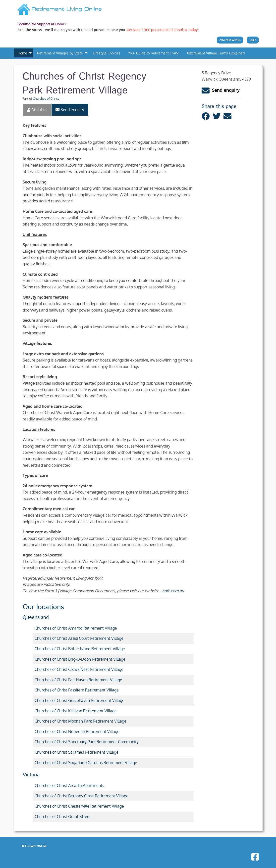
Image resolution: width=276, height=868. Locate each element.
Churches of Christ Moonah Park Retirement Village (81, 721)
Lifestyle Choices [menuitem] (107, 53)
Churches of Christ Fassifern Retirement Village (77, 690)
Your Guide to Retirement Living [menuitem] (154, 53)
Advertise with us (230, 40)
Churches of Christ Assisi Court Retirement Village (79, 638)
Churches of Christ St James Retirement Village (77, 752)
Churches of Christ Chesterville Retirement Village (79, 806)
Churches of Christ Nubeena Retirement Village (77, 731)
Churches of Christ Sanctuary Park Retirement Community (87, 742)
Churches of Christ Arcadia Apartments (69, 785)
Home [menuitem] (22, 53)
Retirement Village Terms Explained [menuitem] (216, 53)
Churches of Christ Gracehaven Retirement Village (80, 700)
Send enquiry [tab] (70, 110)
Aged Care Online (34, 846)
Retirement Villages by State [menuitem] (60, 53)
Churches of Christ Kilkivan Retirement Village (76, 711)
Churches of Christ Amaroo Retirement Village (76, 628)
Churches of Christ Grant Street (63, 817)
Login (253, 40)
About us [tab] (37, 110)
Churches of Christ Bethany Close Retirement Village (82, 796)
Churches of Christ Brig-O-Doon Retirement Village (80, 659)
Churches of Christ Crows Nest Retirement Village (79, 669)
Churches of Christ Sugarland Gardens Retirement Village (86, 763)
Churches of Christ (46, 98)
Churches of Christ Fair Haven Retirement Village (78, 680)
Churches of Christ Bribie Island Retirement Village (80, 649)
